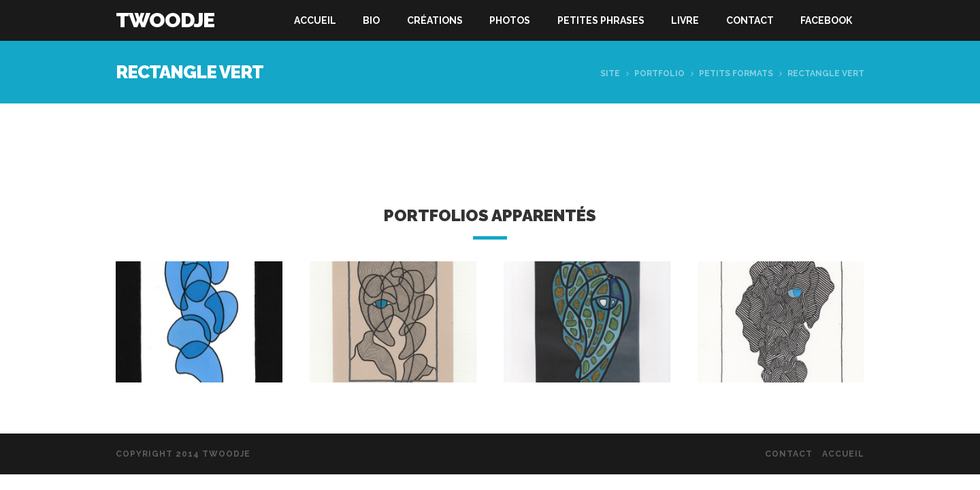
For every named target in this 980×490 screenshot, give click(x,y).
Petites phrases (601, 20)
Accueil (315, 20)
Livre (685, 20)
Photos (510, 20)
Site (610, 73)
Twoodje (165, 20)
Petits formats (736, 73)
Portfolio (659, 73)
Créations (435, 20)
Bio (371, 20)
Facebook (826, 20)
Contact (750, 20)
